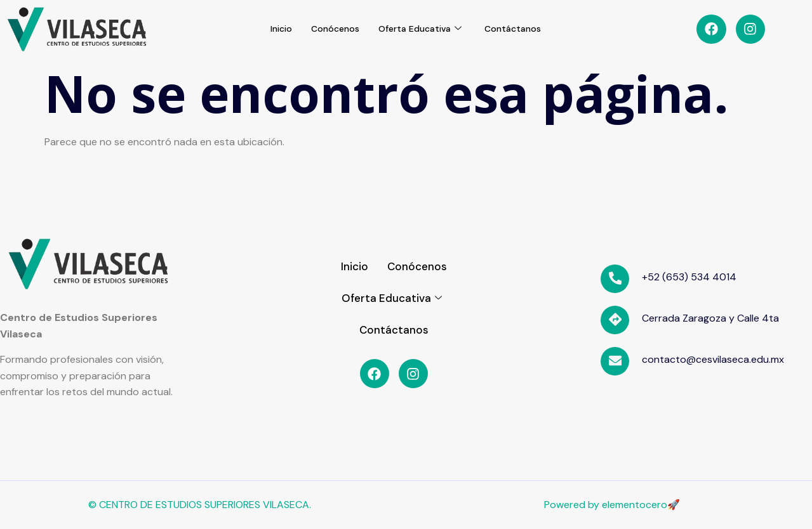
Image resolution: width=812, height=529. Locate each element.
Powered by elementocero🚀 (612, 505)
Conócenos (333, 29)
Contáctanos (519, 29)
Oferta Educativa (422, 29)
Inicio (275, 29)
